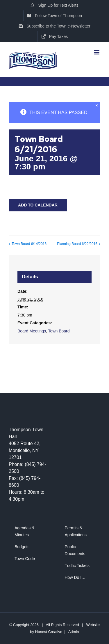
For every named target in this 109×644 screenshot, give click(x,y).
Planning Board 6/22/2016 (77, 244)
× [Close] (97, 105)
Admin (74, 632)
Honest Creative (49, 632)
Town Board (59, 331)
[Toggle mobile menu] (97, 50)
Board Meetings (32, 331)
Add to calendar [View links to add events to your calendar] (38, 205)
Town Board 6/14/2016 (29, 244)
